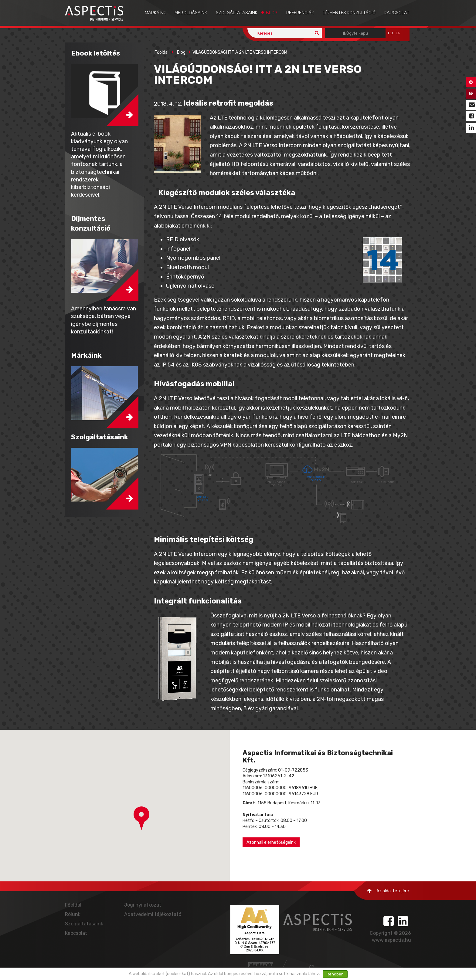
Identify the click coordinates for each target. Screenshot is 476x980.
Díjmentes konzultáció (349, 13)
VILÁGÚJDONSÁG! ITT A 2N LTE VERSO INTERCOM (240, 52)
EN (398, 33)
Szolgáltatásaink (237, 13)
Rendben (335, 974)
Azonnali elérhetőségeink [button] (271, 842)
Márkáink (155, 13)
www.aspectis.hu (391, 940)
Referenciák (300, 13)
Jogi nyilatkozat (143, 905)
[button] (141, 818)
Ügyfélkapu (355, 33)
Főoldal (161, 52)
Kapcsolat (397, 13)
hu (390, 33)
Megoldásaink (191, 13)
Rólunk (73, 914)
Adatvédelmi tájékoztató (153, 914)
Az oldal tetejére (388, 891)
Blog (272, 13)
